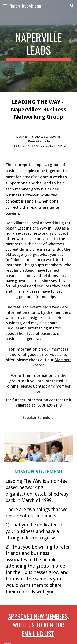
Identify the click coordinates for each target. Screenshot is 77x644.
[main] (39, 46)
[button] (5, 6)
